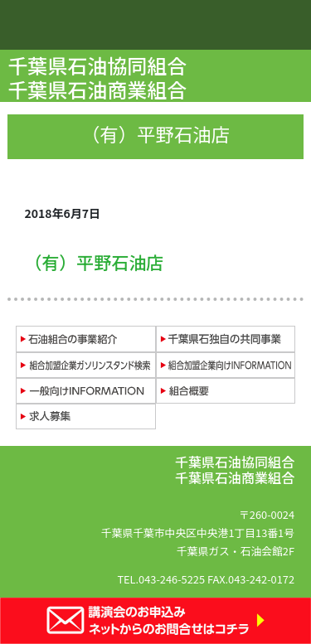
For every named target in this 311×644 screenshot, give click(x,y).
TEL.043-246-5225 (161, 579)
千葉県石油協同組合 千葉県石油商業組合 (99, 77)
